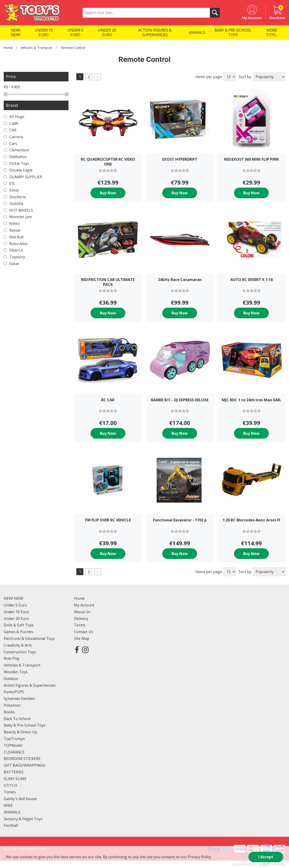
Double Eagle (18, 170)
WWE (8, 805)
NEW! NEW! (13, 598)
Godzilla (13, 204)
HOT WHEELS (18, 210)
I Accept (266, 857)
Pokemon (12, 705)
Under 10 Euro (16, 612)
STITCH (10, 785)
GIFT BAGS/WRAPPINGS (24, 765)
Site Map (82, 638)
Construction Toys (20, 652)
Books (9, 712)
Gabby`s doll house (20, 799)
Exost (11, 190)
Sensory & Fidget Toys (23, 819)
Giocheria (15, 197)
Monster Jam (18, 217)
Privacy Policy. (200, 857)
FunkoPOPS (14, 692)
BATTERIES (14, 772)
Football (11, 825)
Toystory (14, 257)
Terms (80, 625)
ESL (10, 183)
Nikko (12, 223)
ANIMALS (12, 812)
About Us (82, 612)
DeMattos (15, 157)
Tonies (10, 792)
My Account (84, 605)
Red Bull (14, 237)
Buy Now (108, 193)
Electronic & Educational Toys (29, 638)
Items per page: (209, 77)
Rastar (12, 230)
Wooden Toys (16, 672)
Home (8, 48)
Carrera (13, 137)
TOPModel (13, 745)
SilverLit (13, 250)
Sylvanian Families (19, 699)
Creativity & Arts (18, 645)
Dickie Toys (16, 163)
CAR (10, 130)
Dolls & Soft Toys (19, 625)
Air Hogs (14, 117)
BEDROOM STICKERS (22, 759)
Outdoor (11, 679)
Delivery (81, 619)
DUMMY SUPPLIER (23, 177)
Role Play (12, 658)
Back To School (17, 719)
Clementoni (16, 150)
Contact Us (84, 632)
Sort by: (245, 77)
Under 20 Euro (16, 619)
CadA (11, 123)
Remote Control (73, 48)
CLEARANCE (14, 752)
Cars (10, 144)
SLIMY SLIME (15, 779)
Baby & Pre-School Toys (25, 725)
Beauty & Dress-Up (20, 732)
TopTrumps (14, 739)
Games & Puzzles (18, 632)
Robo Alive (16, 244)
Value (11, 264)
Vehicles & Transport (37, 48)
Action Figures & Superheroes (30, 685)
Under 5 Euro (15, 605)
